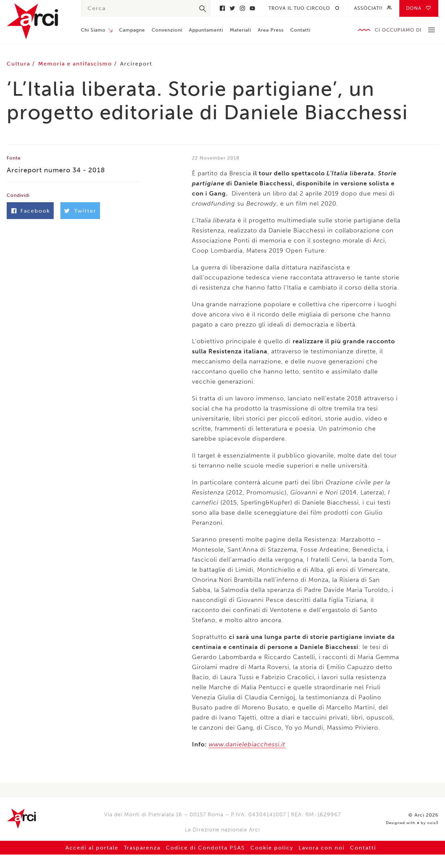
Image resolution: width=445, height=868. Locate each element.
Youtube (252, 8)
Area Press (271, 30)
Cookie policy (272, 848)
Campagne (132, 30)
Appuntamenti (206, 30)
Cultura (19, 64)
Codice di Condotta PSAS (205, 848)
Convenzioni (167, 30)
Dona (414, 8)
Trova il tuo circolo (299, 8)
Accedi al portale (92, 848)
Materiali (240, 30)
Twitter (232, 8)
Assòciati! (368, 8)
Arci (37, 21)
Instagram (242, 8)
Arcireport (136, 64)
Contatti (300, 30)
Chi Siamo (93, 30)
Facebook (222, 8)
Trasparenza (142, 848)
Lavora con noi (322, 848)
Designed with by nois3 (412, 823)
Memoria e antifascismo (76, 64)
